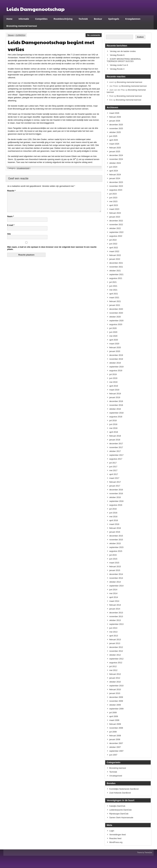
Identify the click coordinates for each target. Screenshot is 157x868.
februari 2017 (115, 482)
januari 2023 (115, 217)
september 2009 (116, 709)
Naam (11, 220)
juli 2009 (113, 713)
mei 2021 (113, 290)
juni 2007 (113, 755)
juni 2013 (113, 628)
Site (9, 238)
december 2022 (116, 221)
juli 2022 (113, 240)
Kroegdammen (133, 19)
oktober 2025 (115, 132)
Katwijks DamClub (117, 806)
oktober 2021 (115, 271)
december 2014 (116, 574)
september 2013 (116, 624)
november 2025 (116, 128)
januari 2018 (115, 440)
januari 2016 (115, 532)
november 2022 (116, 224)
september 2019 (116, 367)
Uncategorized (23, 168)
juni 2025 (113, 136)
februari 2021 (115, 301)
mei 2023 (113, 201)
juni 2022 (113, 244)
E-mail (11, 229)
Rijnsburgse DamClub (119, 814)
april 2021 (114, 294)
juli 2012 (113, 666)
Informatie (24, 19)
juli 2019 (113, 374)
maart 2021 (114, 298)
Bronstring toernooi (118, 768)
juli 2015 (113, 555)
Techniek (83, 19)
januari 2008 (115, 739)
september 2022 (116, 232)
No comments (94, 35)
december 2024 (116, 155)
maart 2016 (114, 524)
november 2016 (116, 493)
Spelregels (114, 19)
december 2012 (116, 647)
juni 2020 (113, 332)
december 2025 (116, 125)
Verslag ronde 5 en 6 (119, 65)
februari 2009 (115, 724)
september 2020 (116, 321)
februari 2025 (115, 148)
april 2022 (114, 248)
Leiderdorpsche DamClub (120, 810)
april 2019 (114, 386)
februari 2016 (115, 528)
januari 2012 (115, 678)
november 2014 (116, 578)
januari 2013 (115, 643)
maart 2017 (114, 478)
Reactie (11, 191)
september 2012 (116, 659)
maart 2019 (114, 390)
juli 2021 (113, 282)
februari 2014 (115, 605)
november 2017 (116, 447)
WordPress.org (116, 842)
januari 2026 (115, 121)
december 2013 (116, 613)
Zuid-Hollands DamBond (120, 793)
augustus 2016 (116, 505)
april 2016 (114, 520)
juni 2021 (113, 286)
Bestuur (98, 19)
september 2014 (116, 586)
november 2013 (116, 616)
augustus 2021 (116, 278)
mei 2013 (113, 632)
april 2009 (114, 716)
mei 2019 (113, 382)
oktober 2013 (115, 620)
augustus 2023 (116, 190)
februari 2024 (115, 175)
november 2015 (116, 540)
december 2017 (116, 444)
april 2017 (114, 474)
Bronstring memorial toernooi (22, 26)
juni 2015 (113, 559)
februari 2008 (115, 736)
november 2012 (116, 651)
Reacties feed (115, 838)
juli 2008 (113, 732)
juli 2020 (113, 328)
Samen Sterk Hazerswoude (121, 818)
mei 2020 (113, 336)
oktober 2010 (115, 682)
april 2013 (114, 636)
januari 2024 (115, 178)
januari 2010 (115, 693)
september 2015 (116, 547)
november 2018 (116, 405)
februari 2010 (115, 689)
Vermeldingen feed (118, 835)
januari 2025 (115, 151)
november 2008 (116, 728)
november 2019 (116, 359)
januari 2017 (115, 486)
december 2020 (116, 309)
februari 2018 (115, 436)
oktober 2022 (115, 228)
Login (112, 831)
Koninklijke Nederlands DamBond (124, 789)
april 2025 (114, 140)
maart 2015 (114, 563)
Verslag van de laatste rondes (123, 51)
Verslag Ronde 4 (117, 69)
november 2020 (116, 313)
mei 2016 (113, 517)
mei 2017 (113, 470)
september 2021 (116, 274)
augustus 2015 (116, 551)
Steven (11, 35)
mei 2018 (113, 428)
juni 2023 (113, 198)
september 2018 (116, 413)
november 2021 (116, 267)
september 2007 (116, 751)
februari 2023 (115, 213)
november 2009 (116, 701)
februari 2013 (115, 640)
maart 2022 (114, 251)
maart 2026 (114, 113)
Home (9, 19)
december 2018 (116, 401)
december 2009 (116, 697)
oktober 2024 (115, 163)
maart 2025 (114, 144)
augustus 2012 (116, 663)
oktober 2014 (115, 582)
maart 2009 (114, 720)
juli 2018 (113, 420)
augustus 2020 (116, 324)
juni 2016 (113, 513)
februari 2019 (115, 394)
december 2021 (116, 263)
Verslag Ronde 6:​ (117, 55)
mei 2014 (113, 593)
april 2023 (114, 205)
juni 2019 (113, 378)
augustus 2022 (116, 236)
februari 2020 (115, 347)
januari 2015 (115, 570)
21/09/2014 (20, 35)
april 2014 (114, 597)
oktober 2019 (115, 363)
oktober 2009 (115, 705)
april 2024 (114, 171)
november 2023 (116, 186)
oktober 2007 (115, 747)
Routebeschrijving (63, 19)
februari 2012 (115, 674)
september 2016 (116, 501)
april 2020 (114, 340)
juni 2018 (113, 424)
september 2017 (116, 455)
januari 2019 (115, 397)
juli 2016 (113, 509)
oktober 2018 (115, 409)
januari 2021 (115, 305)
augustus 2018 (116, 417)
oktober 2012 (115, 655)
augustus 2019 (116, 371)
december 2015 (116, 536)
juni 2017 (113, 467)
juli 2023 (113, 194)
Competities (41, 19)
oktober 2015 (115, 543)
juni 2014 (113, 590)
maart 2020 (114, 344)
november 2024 (116, 159)
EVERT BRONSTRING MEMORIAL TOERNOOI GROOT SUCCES (124, 60)
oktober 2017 (115, 451)
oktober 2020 (115, 317)
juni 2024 (113, 167)
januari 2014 (115, 609)
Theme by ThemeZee (145, 853)
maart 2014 (114, 601)
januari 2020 (115, 351)
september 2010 (116, 686)
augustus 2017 (116, 459)
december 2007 (116, 743)
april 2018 (114, 432)
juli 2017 (113, 463)
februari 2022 (115, 255)
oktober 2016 (115, 497)
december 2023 (116, 182)
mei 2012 (113, 670)
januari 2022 (115, 259)
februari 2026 (115, 117)
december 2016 (116, 490)
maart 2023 (114, 209)
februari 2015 (115, 566)
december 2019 (116, 355)
